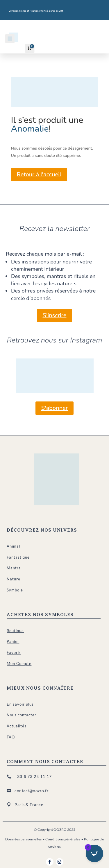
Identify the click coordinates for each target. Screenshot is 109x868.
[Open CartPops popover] (94, 853)
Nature (14, 579)
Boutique (15, 631)
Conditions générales (63, 839)
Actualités (17, 726)
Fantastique (18, 557)
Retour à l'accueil (39, 174)
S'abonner (54, 408)
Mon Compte (19, 663)
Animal (13, 546)
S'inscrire (55, 315)
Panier (13, 641)
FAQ (11, 737)
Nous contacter (22, 715)
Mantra (14, 568)
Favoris (14, 652)
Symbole (15, 590)
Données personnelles (24, 839)
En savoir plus (20, 704)
